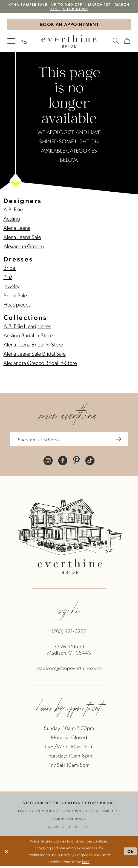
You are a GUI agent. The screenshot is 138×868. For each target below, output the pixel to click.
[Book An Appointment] (69, 25)
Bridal (10, 268)
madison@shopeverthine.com (69, 670)
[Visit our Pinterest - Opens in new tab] (76, 462)
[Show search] (116, 42)
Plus (8, 278)
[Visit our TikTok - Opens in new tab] (90, 462)
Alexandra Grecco (24, 247)
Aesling (12, 219)
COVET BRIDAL (100, 804)
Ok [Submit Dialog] (130, 853)
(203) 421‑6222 (69, 632)
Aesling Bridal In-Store (28, 336)
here (86, 863)
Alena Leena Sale (22, 238)
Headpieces (17, 305)
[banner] (69, 42)
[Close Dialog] (7, 853)
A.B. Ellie (13, 210)
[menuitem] (11, 42)
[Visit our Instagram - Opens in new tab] (48, 462)
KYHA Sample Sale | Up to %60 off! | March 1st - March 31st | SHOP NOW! (69, 7)
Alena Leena (17, 228)
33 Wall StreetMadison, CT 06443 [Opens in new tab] (69, 651)
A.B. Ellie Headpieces (27, 327)
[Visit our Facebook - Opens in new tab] (63, 462)
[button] (11, 42)
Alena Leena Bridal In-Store (33, 345)
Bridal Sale (15, 296)
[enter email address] (69, 441)
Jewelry (11, 287)
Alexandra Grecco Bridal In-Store (40, 363)
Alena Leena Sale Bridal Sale (34, 354)
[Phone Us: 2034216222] (24, 42)
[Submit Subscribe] (120, 441)
